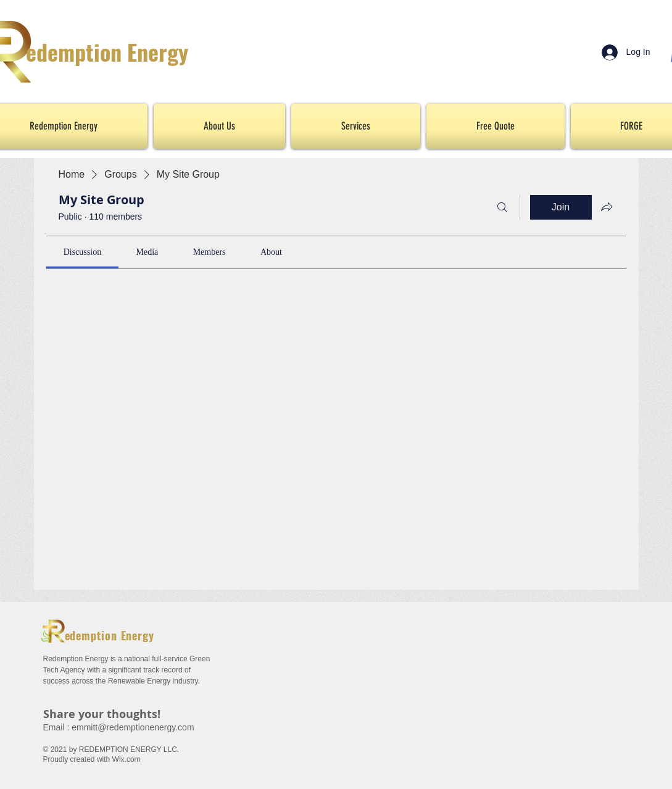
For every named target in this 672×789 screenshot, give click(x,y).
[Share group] (607, 207)
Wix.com (127, 759)
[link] (82, 252)
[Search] (502, 207)
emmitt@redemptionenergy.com (133, 727)
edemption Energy (107, 52)
